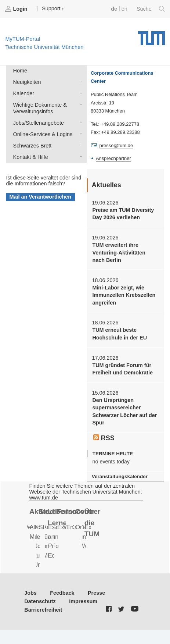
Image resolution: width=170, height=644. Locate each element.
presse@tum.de (116, 145)
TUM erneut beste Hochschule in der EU (120, 334)
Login (17, 9)
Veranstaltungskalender (120, 476)
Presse (96, 593)
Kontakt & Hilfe (79, 156)
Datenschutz (40, 601)
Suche (151, 9)
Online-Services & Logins (79, 134)
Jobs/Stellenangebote (79, 122)
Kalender (79, 93)
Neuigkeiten (79, 81)
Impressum (83, 601)
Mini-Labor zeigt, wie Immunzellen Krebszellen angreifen (124, 295)
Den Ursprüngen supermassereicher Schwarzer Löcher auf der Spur (124, 411)
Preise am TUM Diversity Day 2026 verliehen (123, 214)
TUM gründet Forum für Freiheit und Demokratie (122, 369)
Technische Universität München (151, 36)
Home (20, 71)
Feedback (62, 593)
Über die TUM (93, 523)
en (124, 9)
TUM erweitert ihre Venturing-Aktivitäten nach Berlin (119, 252)
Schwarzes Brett (79, 145)
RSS (104, 438)
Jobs (30, 593)
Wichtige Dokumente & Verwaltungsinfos (79, 104)
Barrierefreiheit (43, 610)
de (114, 9)
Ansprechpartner (113, 158)
